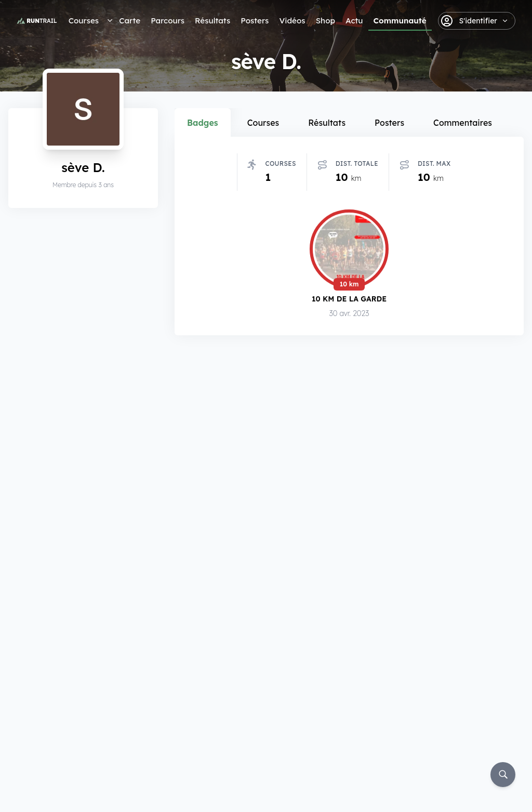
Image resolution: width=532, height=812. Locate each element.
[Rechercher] (503, 775)
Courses (84, 21)
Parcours (168, 21)
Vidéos (292, 21)
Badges (203, 123)
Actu (354, 21)
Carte (130, 21)
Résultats (212, 21)
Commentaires (463, 123)
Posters (255, 21)
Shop (325, 21)
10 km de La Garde (349, 299)
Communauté (400, 21)
